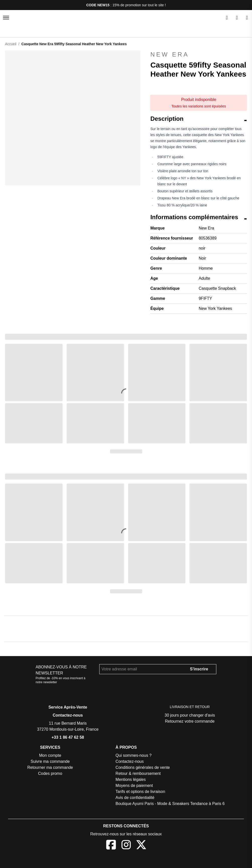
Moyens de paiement (136, 786)
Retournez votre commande (190, 722)
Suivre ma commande (51, 762)
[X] (141, 846)
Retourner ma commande (51, 768)
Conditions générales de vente (144, 768)
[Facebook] (111, 846)
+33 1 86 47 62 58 (68, 738)
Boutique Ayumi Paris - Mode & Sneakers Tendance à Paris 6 (171, 804)
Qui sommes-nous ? (135, 756)
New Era (199, 54)
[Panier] (247, 18)
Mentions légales (132, 780)
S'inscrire (197, 670)
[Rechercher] (227, 18)
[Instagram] (126, 846)
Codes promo (51, 774)
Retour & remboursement (140, 774)
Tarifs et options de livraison (142, 792)
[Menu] (6, 18)
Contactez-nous (68, 716)
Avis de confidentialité (137, 798)
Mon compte (51, 756)
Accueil (11, 44)
